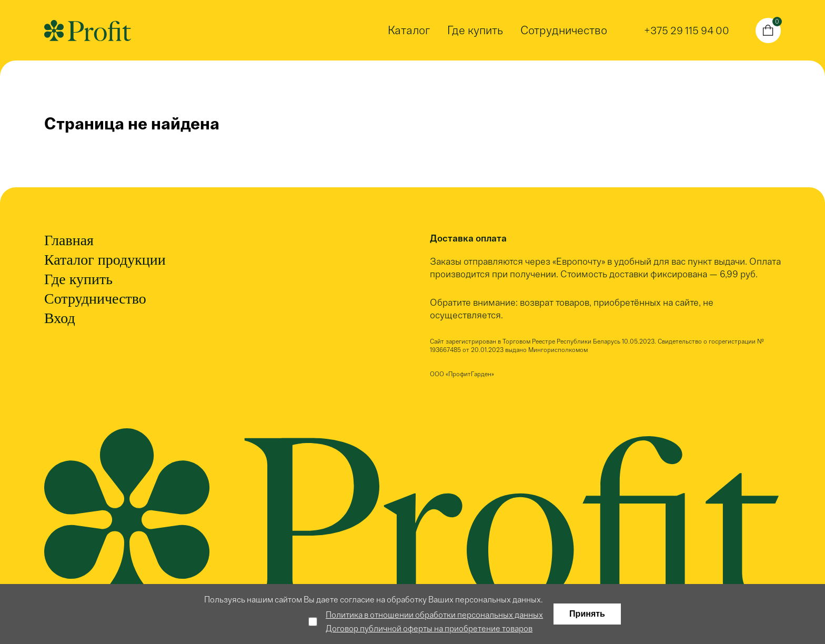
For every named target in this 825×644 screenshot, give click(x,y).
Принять (587, 614)
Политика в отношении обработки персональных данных (434, 615)
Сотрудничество (564, 30)
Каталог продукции (105, 260)
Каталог (409, 30)
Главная (69, 240)
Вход (60, 318)
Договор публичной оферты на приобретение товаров (429, 628)
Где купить (475, 30)
